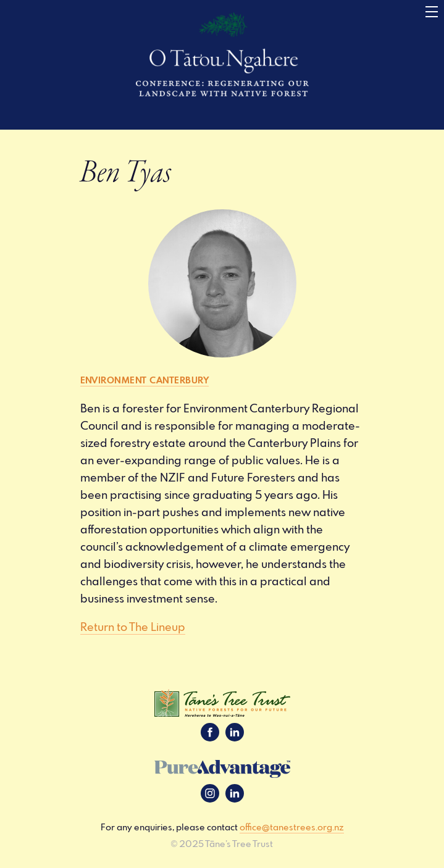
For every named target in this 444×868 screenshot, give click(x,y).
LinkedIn (235, 732)
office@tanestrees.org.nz (292, 827)
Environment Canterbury (145, 380)
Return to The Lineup (133, 627)
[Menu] (432, 12)
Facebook (210, 732)
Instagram (210, 793)
